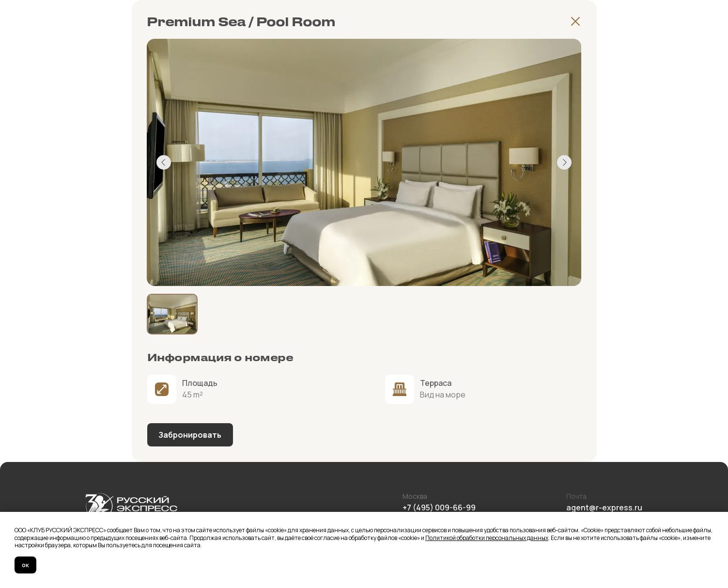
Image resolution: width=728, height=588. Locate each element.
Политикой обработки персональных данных (487, 538)
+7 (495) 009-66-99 (439, 508)
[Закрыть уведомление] (721, 519)
